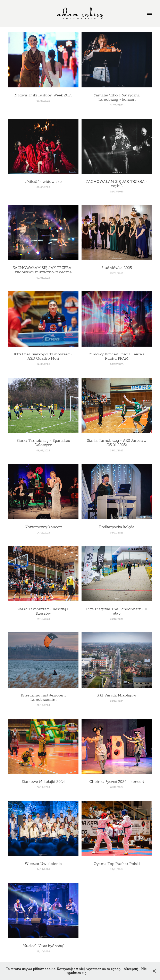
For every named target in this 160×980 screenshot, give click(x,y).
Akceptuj (131, 969)
